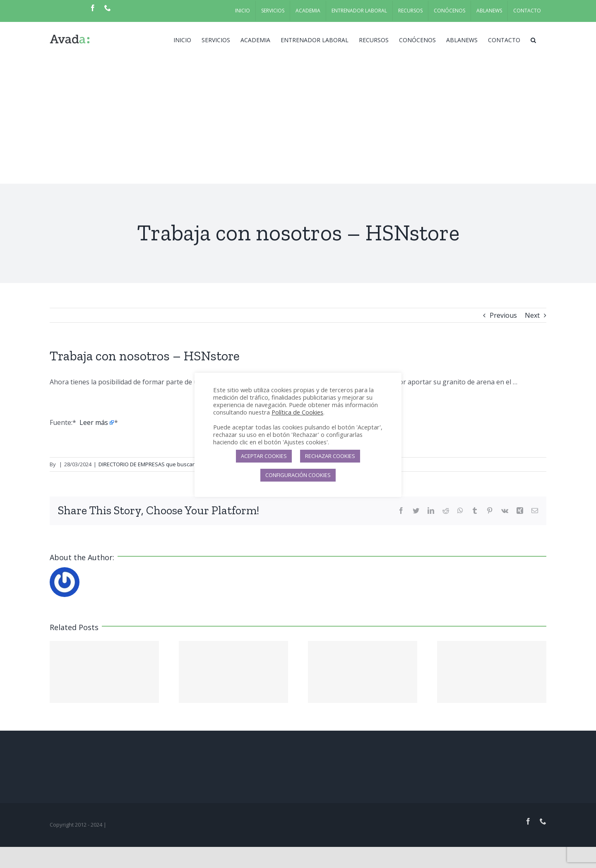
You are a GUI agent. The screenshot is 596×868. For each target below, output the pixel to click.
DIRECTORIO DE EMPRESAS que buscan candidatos (162, 464)
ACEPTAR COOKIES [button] (264, 456)
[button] (533, 39)
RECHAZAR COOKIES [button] (330, 456)
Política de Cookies (297, 412)
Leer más (94, 422)
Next (532, 315)
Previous (503, 315)
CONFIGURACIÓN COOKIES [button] (298, 475)
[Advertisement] (298, 122)
